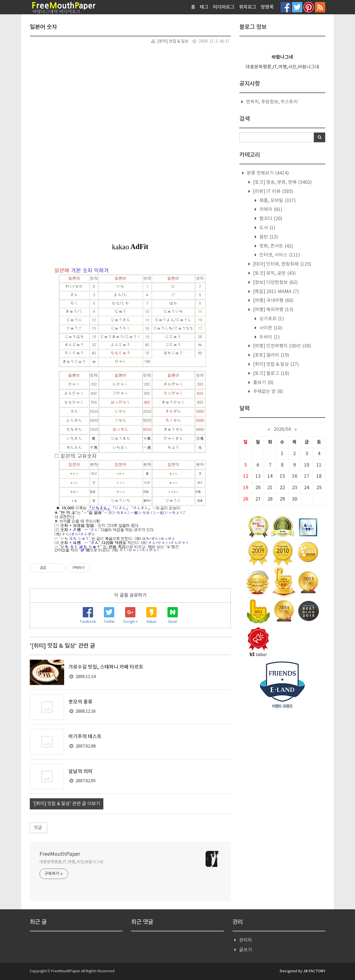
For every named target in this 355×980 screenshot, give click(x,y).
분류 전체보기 (267, 173)
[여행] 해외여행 (273, 310)
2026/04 (282, 429)
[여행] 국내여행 (273, 301)
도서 (267, 228)
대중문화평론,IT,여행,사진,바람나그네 (71, 862)
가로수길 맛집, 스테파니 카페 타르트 (106, 667)
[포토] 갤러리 (271, 355)
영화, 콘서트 (276, 246)
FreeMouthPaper (60, 854)
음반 (268, 237)
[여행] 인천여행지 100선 (281, 346)
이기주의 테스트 (85, 737)
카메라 (270, 210)
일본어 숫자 (43, 27)
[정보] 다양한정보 (275, 282)
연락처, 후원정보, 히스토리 (272, 102)
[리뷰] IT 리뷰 (273, 191)
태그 (204, 7)
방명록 (267, 7)
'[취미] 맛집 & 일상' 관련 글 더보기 (67, 804)
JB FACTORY (314, 971)
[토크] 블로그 (271, 374)
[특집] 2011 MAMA (275, 292)
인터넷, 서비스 (279, 255)
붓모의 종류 (80, 702)
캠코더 (270, 219)
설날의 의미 (80, 772)
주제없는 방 (268, 392)
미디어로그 (224, 7)
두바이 (269, 337)
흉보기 (263, 383)
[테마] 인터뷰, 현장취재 (282, 264)
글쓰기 (245, 950)
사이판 (270, 328)
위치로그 (248, 7)
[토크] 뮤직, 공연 (274, 273)
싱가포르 (271, 319)
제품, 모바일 (277, 201)
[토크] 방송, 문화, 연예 (282, 182)
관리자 (245, 940)
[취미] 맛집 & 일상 (173, 42)
